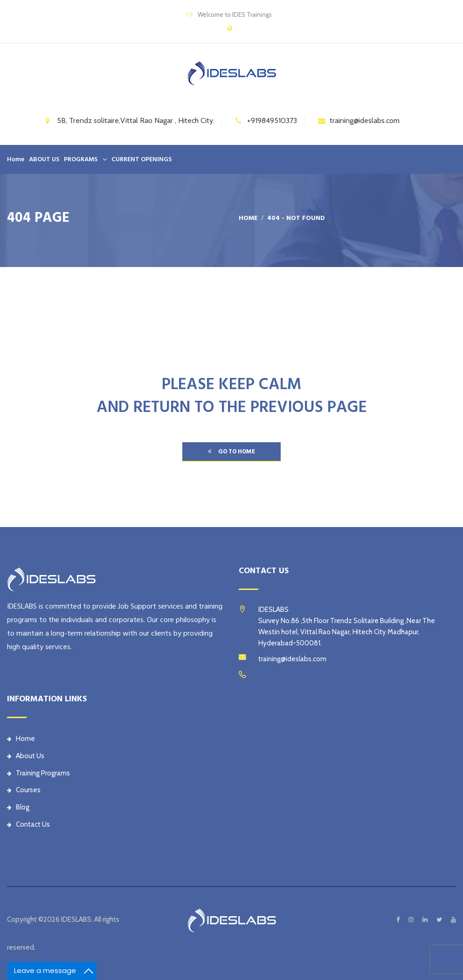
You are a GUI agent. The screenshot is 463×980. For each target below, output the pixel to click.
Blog (18, 807)
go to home (231, 452)
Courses (24, 790)
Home (16, 159)
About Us (26, 756)
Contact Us (28, 824)
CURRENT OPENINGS (142, 159)
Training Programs (38, 773)
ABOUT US (44, 159)
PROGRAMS (81, 159)
